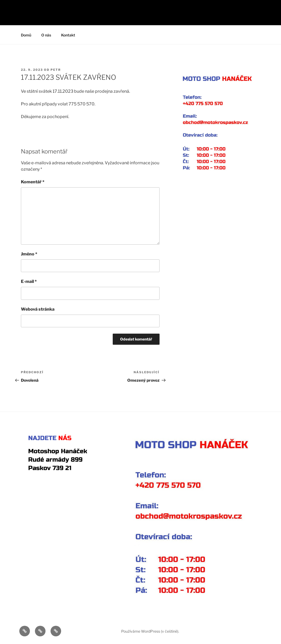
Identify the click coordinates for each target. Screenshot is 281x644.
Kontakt (68, 35)
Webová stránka (38, 309)
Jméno (29, 254)
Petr (56, 70)
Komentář (33, 182)
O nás (46, 35)
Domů (26, 35)
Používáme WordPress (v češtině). (150, 631)
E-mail (29, 281)
